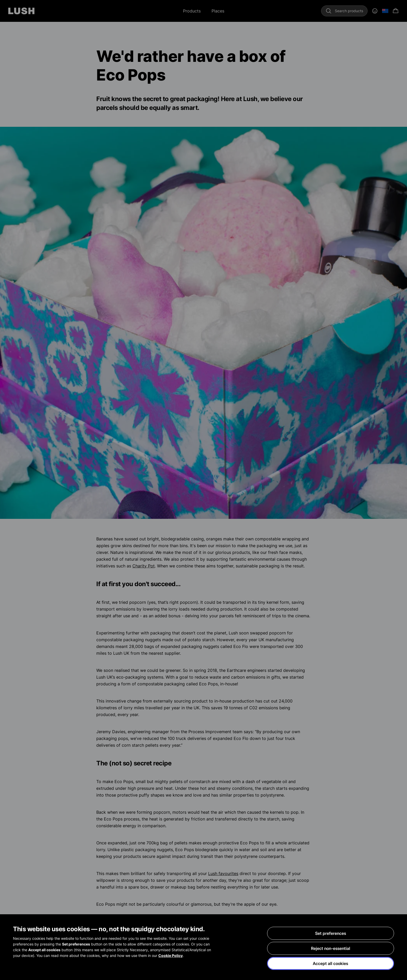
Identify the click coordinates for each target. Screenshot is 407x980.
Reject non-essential (331, 949)
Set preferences (331, 934)
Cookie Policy (171, 956)
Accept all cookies (330, 964)
